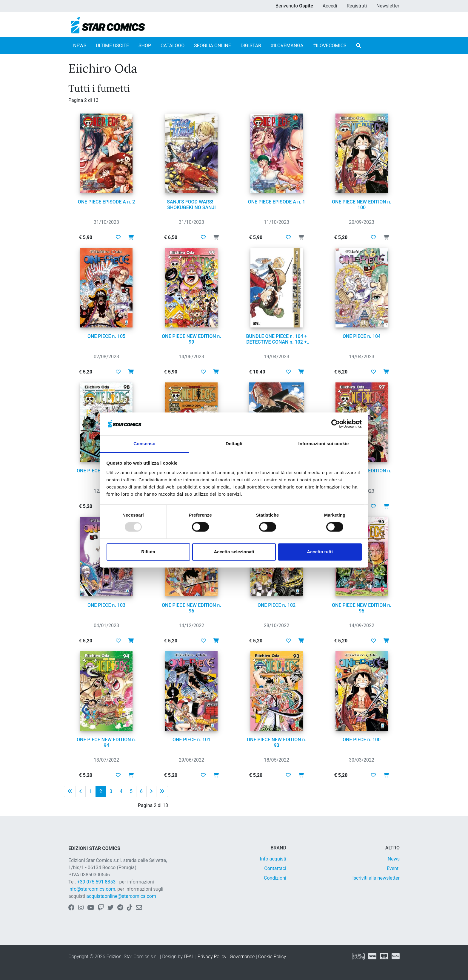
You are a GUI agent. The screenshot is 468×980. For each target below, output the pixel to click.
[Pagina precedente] (81, 791)
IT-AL (189, 957)
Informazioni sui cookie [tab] (324, 444)
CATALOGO (173, 46)
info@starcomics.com (92, 889)
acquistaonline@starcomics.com (121, 896)
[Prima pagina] (70, 791)
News (394, 859)
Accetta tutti (320, 552)
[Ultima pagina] (162, 791)
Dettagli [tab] (234, 444)
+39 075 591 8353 (96, 882)
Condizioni (275, 878)
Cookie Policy (272, 957)
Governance (242, 957)
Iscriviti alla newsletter (376, 878)
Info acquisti (273, 859)
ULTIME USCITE (112, 46)
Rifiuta (148, 552)
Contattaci (275, 868)
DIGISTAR (251, 46)
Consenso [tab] (144, 444)
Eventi (393, 868)
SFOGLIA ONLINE (213, 46)
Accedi (330, 6)
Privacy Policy (212, 957)
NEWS (80, 46)
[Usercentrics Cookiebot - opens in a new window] (336, 424)
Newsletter (388, 6)
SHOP (145, 46)
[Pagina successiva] (151, 791)
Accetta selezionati (234, 552)
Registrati (357, 6)
